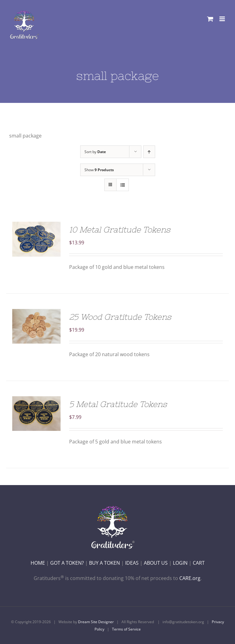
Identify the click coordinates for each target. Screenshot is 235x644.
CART (199, 563)
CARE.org (190, 578)
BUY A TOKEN (104, 563)
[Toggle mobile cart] (210, 19)
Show (99, 170)
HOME (38, 563)
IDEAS (132, 563)
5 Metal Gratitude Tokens (118, 404)
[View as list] (123, 185)
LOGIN (180, 563)
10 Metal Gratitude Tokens (120, 230)
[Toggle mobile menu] (223, 19)
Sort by (95, 152)
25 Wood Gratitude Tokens (120, 317)
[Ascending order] (149, 152)
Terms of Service (126, 629)
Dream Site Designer (96, 622)
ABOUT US (156, 563)
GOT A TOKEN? (67, 563)
